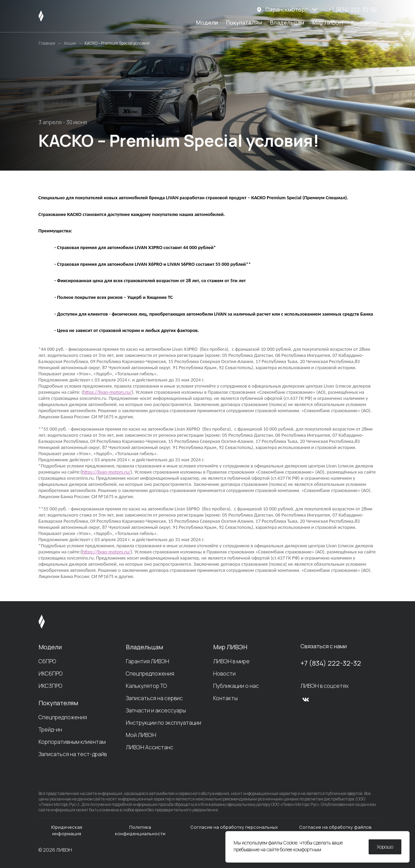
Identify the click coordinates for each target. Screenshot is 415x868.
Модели (207, 23)
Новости (224, 674)
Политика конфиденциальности (140, 830)
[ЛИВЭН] (54, 16)
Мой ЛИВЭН (141, 735)
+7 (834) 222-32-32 (331, 663)
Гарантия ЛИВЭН (147, 661)
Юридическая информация (67, 830)
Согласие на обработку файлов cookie (335, 830)
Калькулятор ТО (146, 686)
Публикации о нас (236, 686)
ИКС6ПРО (50, 674)
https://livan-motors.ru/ (108, 392)
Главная (47, 43)
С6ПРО (47, 661)
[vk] (306, 699)
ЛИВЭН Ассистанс (150, 747)
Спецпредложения (63, 717)
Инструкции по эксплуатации (164, 723)
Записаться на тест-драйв (73, 754)
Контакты (364, 23)
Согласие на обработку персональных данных (234, 830)
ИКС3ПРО (50, 686)
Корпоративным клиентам (72, 742)
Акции (70, 43)
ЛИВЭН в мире (231, 661)
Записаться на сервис (154, 698)
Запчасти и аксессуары (156, 710)
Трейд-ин (50, 729)
